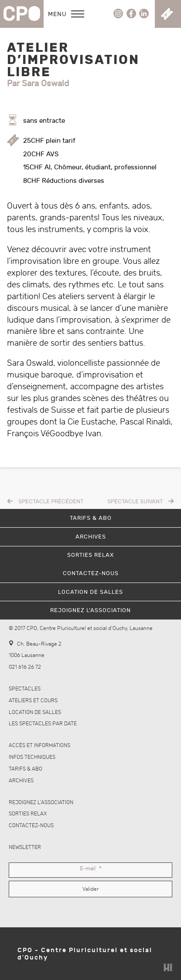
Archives (21, 781)
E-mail (90, 869)
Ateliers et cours (33, 701)
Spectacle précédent (51, 502)
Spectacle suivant (135, 502)
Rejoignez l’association (41, 803)
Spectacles (25, 689)
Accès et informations (39, 746)
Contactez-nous (31, 826)
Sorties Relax (28, 814)
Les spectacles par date (43, 724)
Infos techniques (32, 757)
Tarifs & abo (26, 769)
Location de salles (35, 712)
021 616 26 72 (25, 667)
